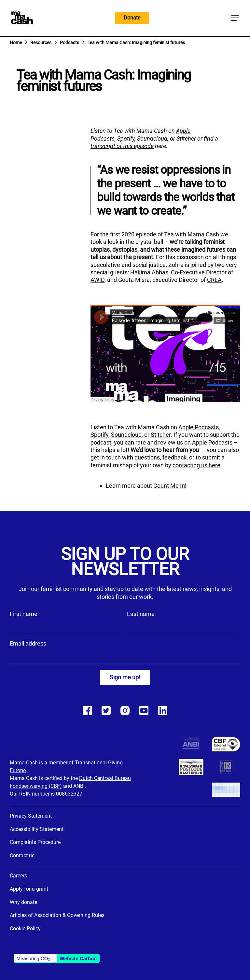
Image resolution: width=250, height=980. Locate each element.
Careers (18, 876)
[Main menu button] (235, 18)
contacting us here (196, 465)
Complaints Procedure (35, 842)
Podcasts (69, 43)
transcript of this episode (122, 146)
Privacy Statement (31, 816)
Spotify (126, 138)
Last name (141, 614)
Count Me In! (170, 486)
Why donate (23, 902)
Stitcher (186, 138)
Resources (41, 43)
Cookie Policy (25, 929)
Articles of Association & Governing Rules (57, 915)
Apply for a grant (29, 889)
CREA (214, 280)
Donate (132, 18)
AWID (97, 280)
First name (24, 614)
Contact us (22, 855)
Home (16, 43)
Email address (28, 643)
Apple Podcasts (199, 427)
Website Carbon (78, 958)
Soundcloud (152, 138)
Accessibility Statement (37, 829)
